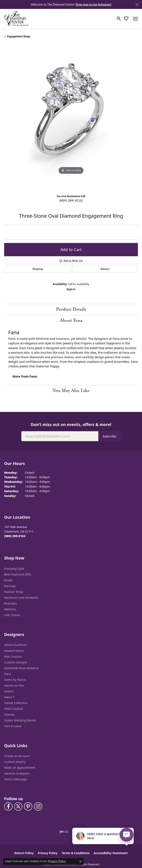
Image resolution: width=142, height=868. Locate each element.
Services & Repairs (17, 773)
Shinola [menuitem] (9, 714)
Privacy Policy (48, 853)
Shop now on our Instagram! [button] (93, 4)
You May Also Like (71, 391)
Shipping (38, 269)
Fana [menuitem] (8, 674)
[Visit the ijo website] (64, 832)
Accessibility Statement (111, 853)
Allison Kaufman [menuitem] (16, 645)
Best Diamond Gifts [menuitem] (18, 574)
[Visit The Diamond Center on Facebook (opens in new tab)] (8, 806)
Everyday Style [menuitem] (14, 569)
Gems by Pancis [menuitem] (15, 680)
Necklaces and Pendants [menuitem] (21, 598)
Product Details (71, 309)
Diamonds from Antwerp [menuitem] (21, 668)
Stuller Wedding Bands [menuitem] (20, 720)
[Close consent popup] (81, 861)
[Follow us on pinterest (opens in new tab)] (28, 806)
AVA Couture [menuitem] (13, 656)
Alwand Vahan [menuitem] (14, 651)
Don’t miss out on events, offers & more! (71, 424)
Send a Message (15, 779)
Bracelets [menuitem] (11, 603)
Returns (105, 269)
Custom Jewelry (15, 762)
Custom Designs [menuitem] (16, 662)
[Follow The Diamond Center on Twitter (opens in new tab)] (18, 806)
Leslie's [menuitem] (9, 691)
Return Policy (24, 853)
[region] (71, 118)
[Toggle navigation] (135, 19)
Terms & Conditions (76, 853)
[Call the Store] (15, 536)
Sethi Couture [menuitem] (14, 709)
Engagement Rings (19, 36)
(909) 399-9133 (71, 200)
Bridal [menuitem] (8, 580)
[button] (119, 19)
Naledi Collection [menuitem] (16, 703)
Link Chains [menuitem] (12, 615)
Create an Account (17, 756)
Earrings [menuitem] (10, 586)
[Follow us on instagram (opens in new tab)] (38, 806)
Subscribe (110, 436)
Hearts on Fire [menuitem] (14, 685)
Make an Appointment (20, 768)
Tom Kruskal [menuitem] (13, 726)
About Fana (71, 320)
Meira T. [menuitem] (10, 697)
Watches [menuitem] (10, 609)
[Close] (137, 4)
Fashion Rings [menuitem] (14, 592)
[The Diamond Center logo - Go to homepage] (17, 19)
